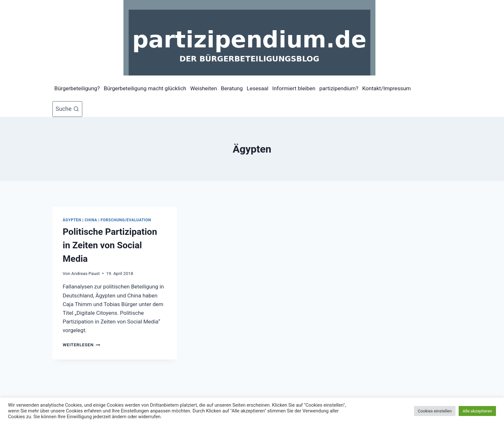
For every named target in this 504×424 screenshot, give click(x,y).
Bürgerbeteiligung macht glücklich (145, 88)
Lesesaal (257, 88)
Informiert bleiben (294, 88)
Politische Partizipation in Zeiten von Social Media (110, 245)
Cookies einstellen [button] (435, 411)
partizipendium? (339, 88)
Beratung (232, 88)
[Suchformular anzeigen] (67, 109)
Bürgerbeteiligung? (77, 88)
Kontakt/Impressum (387, 88)
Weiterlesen (81, 345)
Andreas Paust (85, 273)
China (91, 220)
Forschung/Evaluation (126, 220)
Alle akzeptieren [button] (477, 411)
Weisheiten (204, 88)
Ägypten (72, 220)
